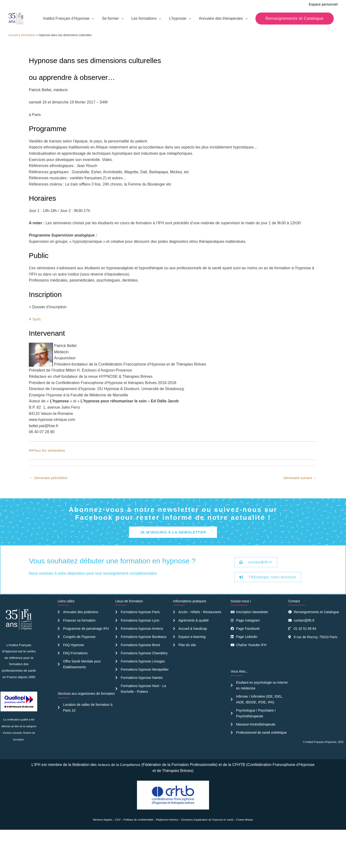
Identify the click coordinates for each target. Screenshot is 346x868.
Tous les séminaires (50, 483)
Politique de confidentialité (138, 855)
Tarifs (37, 352)
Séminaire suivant (299, 511)
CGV (118, 855)
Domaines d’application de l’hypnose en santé (207, 855)
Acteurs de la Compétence (129, 800)
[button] (295, 52)
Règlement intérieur (167, 855)
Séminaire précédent (49, 511)
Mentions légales (103, 855)
